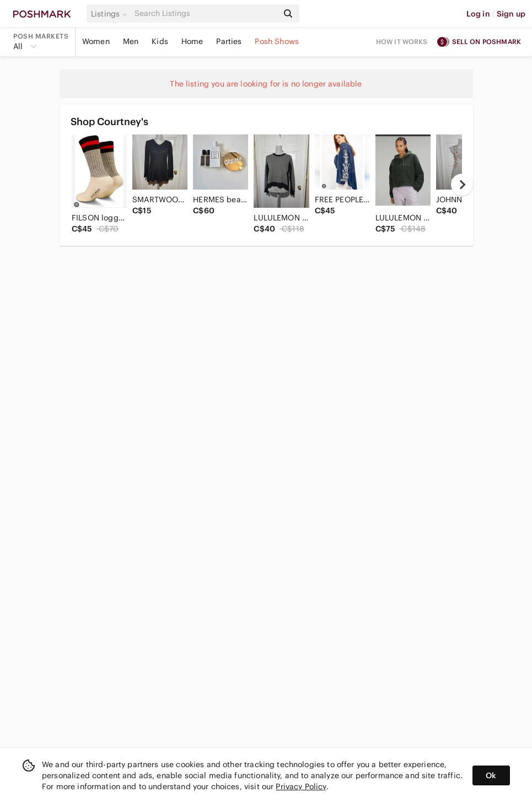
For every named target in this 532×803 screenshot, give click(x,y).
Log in (478, 14)
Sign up (511, 14)
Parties (229, 41)
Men (131, 41)
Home (192, 41)
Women (96, 41)
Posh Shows (277, 41)
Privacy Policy (301, 786)
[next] (462, 185)
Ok (491, 775)
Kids (160, 41)
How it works (402, 42)
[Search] (205, 14)
